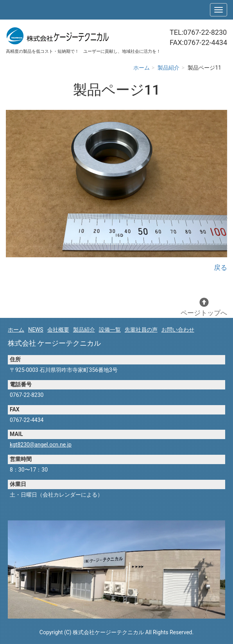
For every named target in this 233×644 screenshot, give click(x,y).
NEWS (36, 330)
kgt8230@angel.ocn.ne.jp (41, 445)
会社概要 (58, 330)
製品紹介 (168, 68)
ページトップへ (204, 307)
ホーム (142, 68)
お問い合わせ (178, 330)
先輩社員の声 (141, 330)
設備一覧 (110, 330)
